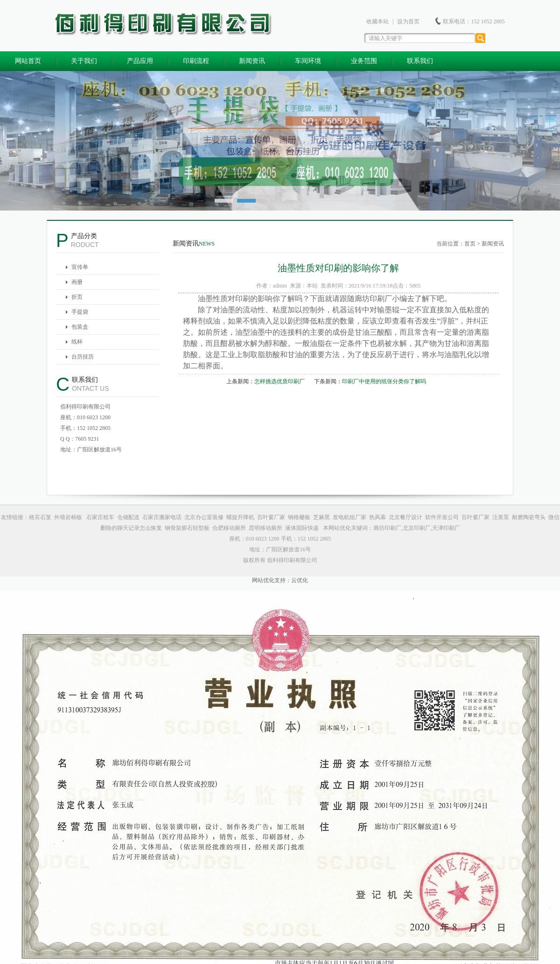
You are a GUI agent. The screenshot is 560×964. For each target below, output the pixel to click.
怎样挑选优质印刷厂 (280, 381)
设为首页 (408, 21)
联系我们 (420, 61)
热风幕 (378, 517)
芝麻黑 (322, 517)
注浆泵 (501, 517)
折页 (77, 297)
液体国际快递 (302, 528)
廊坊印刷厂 (373, 299)
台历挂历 (83, 357)
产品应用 (140, 61)
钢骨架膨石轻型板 (187, 528)
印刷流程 (196, 61)
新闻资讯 (252, 61)
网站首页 (28, 61)
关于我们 (84, 61)
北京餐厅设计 (406, 517)
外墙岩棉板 (69, 517)
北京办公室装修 (204, 517)
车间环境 (308, 61)
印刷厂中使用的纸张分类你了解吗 (384, 381)
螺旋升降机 (240, 517)
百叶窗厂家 (271, 517)
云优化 (300, 580)
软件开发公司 (442, 517)
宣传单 (80, 267)
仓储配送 (128, 517)
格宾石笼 (40, 517)
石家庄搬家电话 (162, 517)
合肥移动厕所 (229, 528)
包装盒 (80, 327)
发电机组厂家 (350, 517)
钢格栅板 (299, 517)
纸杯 (77, 342)
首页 (470, 244)
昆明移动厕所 (266, 528)
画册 (77, 282)
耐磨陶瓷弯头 (529, 517)
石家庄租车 (100, 517)
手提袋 (80, 312)
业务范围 (364, 61)
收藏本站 (378, 21)
